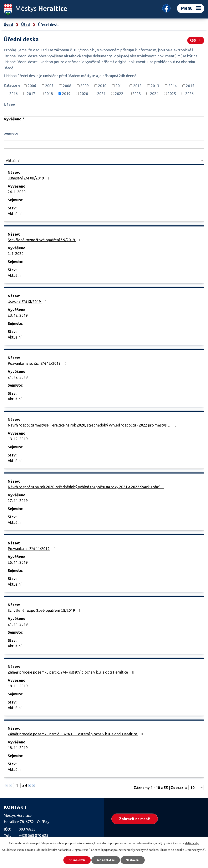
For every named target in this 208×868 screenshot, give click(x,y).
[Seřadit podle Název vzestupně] (17, 103)
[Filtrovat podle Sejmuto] (104, 145)
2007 (49, 86)
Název (9, 105)
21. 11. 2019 (18, 624)
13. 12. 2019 (18, 439)
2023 (137, 93)
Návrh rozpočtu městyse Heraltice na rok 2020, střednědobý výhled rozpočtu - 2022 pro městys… (93, 425)
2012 (137, 86)
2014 (173, 86)
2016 (14, 93)
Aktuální (15, 214)
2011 (120, 86)
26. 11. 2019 (18, 562)
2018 (49, 93)
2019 (66, 93)
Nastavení (135, 860)
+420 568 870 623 (34, 835)
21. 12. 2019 (18, 377)
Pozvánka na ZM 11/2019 (32, 549)
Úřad (26, 25)
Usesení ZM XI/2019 (28, 302)
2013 (155, 86)
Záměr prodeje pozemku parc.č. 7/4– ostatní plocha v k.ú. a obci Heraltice (72, 672)
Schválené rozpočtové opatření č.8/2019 (45, 610)
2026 (189, 93)
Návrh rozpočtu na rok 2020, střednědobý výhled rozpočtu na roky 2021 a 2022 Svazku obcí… (89, 487)
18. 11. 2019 (18, 686)
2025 (172, 93)
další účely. (192, 842)
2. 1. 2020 (16, 253)
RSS (196, 40)
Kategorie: (12, 85)
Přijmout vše (75, 860)
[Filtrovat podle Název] (104, 112)
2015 (190, 86)
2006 (32, 86)
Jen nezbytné (106, 860)
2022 (119, 93)
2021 (101, 93)
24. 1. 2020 (17, 192)
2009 (85, 86)
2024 (154, 93)
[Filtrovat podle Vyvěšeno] (104, 129)
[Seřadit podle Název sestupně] (17, 104)
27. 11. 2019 (18, 501)
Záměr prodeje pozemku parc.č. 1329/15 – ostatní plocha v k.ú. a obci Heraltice (76, 734)
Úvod (8, 25)
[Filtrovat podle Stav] (104, 161)
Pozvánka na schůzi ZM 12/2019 (38, 363)
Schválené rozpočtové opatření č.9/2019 (45, 240)
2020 (84, 93)
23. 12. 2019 (18, 315)
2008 (67, 86)
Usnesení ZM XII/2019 (30, 178)
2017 (31, 93)
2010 (102, 86)
